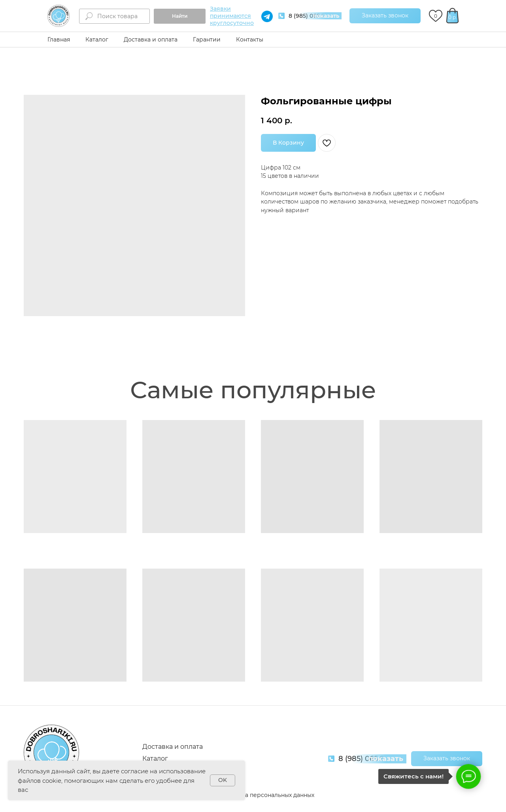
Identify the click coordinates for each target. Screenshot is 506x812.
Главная (59, 40)
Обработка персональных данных (265, 795)
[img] (59, 16)
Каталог (97, 40)
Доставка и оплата (151, 40)
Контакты (250, 40)
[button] (385, 16)
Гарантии (207, 40)
